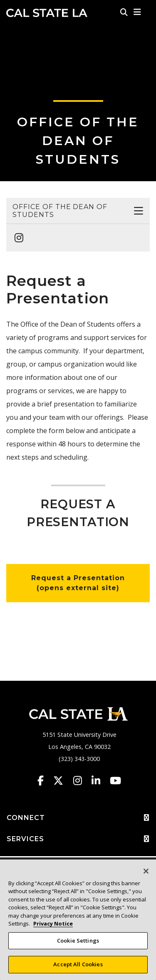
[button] (137, 12)
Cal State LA (47, 13)
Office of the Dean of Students (78, 141)
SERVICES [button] (78, 839)
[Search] (124, 12)
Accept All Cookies (78, 964)
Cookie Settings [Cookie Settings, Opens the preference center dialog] (78, 941)
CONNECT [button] (78, 818)
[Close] (146, 871)
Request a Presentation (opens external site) (78, 583)
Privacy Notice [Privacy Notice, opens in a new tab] (53, 923)
